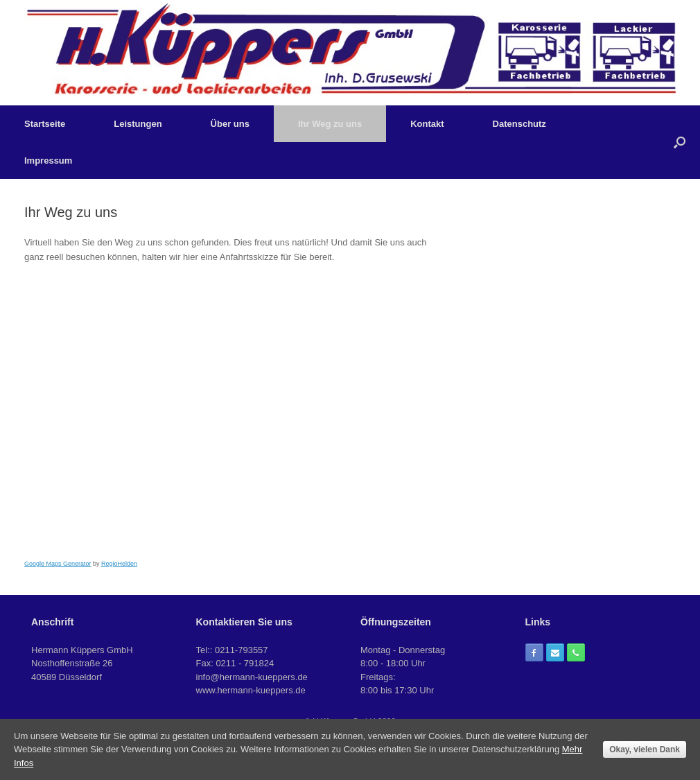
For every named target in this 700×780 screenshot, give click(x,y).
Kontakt (427, 124)
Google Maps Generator (58, 564)
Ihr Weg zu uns (330, 124)
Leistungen (138, 124)
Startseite (45, 124)
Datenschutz (519, 124)
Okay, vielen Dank (645, 749)
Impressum (48, 161)
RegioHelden (119, 564)
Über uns (230, 124)
